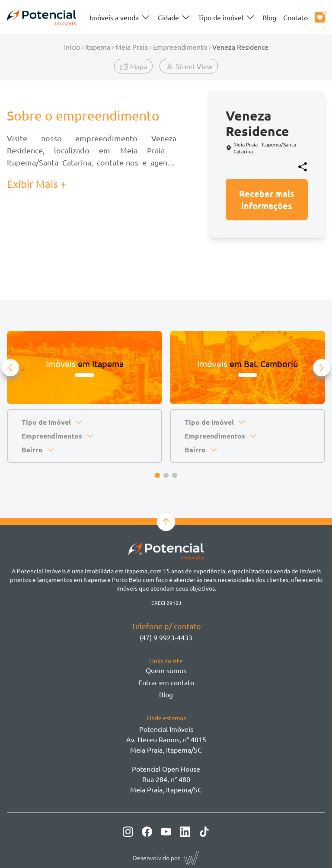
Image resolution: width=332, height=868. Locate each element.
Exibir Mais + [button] (37, 184)
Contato (295, 17)
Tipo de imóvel (227, 17)
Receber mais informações (267, 200)
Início (72, 47)
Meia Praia (132, 47)
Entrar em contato (166, 682)
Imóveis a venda (120, 17)
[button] (10, 368)
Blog (269, 17)
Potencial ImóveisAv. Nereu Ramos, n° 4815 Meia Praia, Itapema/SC (166, 739)
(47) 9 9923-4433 (166, 637)
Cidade (174, 17)
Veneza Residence (240, 47)
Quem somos (166, 670)
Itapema (98, 47)
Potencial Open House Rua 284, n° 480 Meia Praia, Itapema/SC (166, 779)
